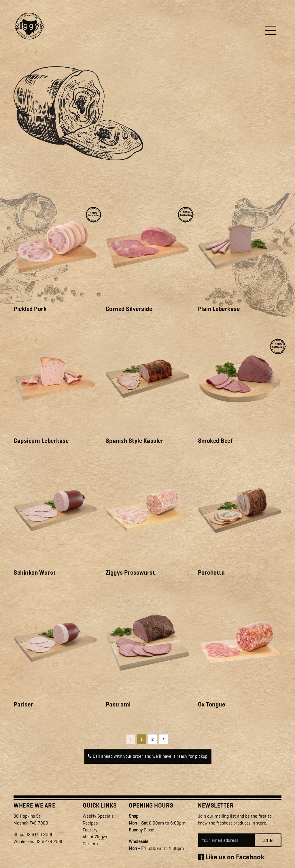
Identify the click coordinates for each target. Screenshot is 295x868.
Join (268, 841)
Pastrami (118, 704)
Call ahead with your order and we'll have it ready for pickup (148, 756)
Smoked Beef (215, 441)
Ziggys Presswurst (131, 573)
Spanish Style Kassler (135, 441)
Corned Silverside (129, 309)
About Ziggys (95, 837)
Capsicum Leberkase (41, 441)
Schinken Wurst (35, 573)
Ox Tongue (212, 704)
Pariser (23, 704)
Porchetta (211, 573)
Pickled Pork (30, 309)
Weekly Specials (98, 816)
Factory (90, 830)
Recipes (90, 823)
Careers (90, 844)
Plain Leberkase (219, 309)
